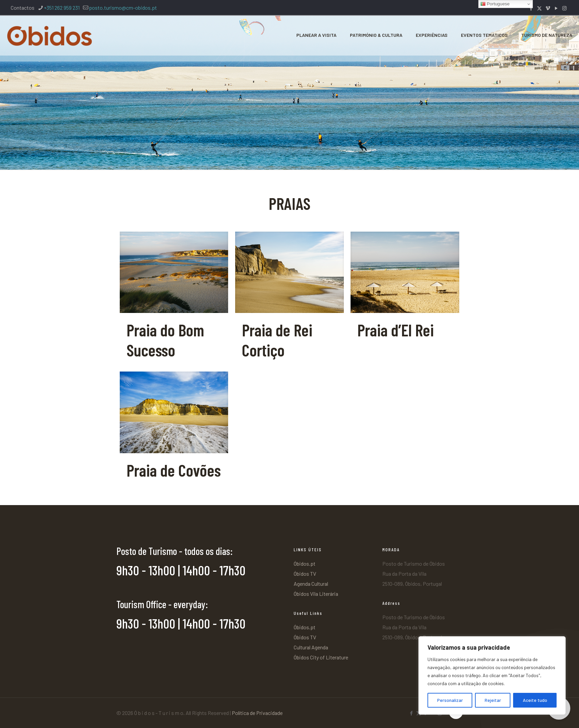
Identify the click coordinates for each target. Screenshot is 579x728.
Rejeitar (493, 700)
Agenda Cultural (311, 584)
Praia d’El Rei (396, 330)
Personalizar (450, 700)
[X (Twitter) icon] (539, 8)
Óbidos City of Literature (321, 657)
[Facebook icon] (531, 8)
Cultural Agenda (311, 647)
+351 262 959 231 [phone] (62, 8)
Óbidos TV (305, 574)
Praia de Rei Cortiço (277, 340)
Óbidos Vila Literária (316, 594)
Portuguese (495, 4)
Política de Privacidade (257, 713)
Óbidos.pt (305, 563)
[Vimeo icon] (548, 8)
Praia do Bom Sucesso (165, 340)
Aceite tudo (535, 700)
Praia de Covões (174, 470)
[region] (492, 675)
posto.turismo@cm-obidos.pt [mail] (123, 8)
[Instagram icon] (564, 8)
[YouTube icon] (556, 8)
